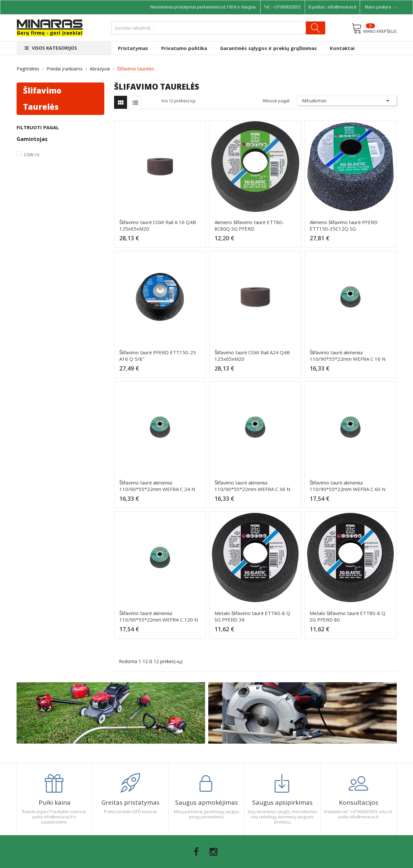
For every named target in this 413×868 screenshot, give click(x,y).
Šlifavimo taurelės (42, 99)
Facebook (196, 852)
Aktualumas (347, 101)
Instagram (213, 852)
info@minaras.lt (342, 7)
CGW (31, 155)
